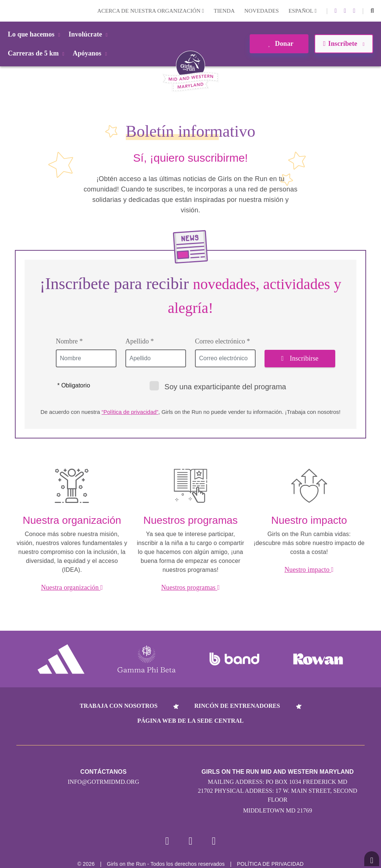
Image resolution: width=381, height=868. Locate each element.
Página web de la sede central (190, 721)
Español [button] (302, 11)
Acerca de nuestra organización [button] (151, 11)
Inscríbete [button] (344, 44)
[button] (372, 11)
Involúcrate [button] (89, 34)
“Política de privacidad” (130, 412)
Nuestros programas (190, 587)
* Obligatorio (74, 385)
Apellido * (140, 341)
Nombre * (69, 341)
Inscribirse (300, 358)
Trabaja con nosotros (119, 706)
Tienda (224, 11)
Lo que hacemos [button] (35, 34)
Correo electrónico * (222, 341)
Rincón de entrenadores (237, 706)
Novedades (262, 11)
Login (7, 11)
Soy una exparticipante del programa (218, 386)
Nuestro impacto (309, 570)
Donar (279, 44)
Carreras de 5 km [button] (37, 53)
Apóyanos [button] (91, 53)
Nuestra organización (72, 587)
